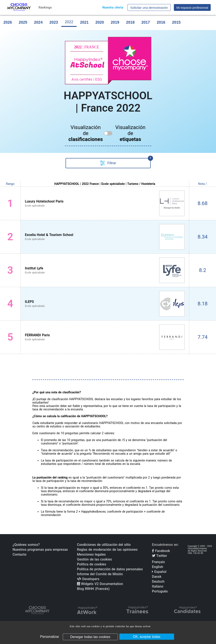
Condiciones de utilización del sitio (104, 545)
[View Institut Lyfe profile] (105, 270)
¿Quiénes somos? (26, 545)
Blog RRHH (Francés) (93, 589)
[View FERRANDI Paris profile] (105, 337)
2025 (23, 22)
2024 (38, 22)
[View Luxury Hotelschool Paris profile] (105, 203)
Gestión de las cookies (94, 559)
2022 (69, 22)
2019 (115, 22)
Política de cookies (92, 564)
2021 (84, 22)
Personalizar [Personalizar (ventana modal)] (50, 637)
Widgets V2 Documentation (100, 584)
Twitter (159, 556)
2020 (100, 22)
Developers (88, 579)
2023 (54, 22)
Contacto (19, 554)
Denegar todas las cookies (90, 637)
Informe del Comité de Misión (100, 574)
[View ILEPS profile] (105, 304)
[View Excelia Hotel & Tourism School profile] (105, 237)
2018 (130, 22)
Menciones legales (91, 554)
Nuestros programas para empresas (40, 550)
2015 (176, 22)
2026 (8, 22)
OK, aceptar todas (147, 637)
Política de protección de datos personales (110, 569)
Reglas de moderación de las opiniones (107, 550)
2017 (146, 22)
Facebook (161, 551)
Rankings (45, 7)
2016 (161, 22)
